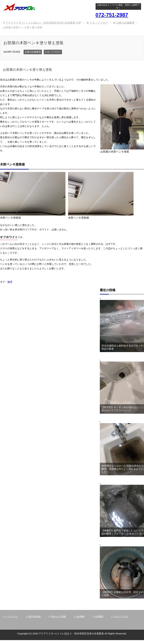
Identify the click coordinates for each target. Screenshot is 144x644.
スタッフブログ (53, 52)
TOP (43, 23)
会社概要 (80, 617)
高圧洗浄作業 (34, 617)
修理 (10, 282)
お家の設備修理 (33, 52)
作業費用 (99, 617)
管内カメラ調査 (58, 617)
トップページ (11, 617)
